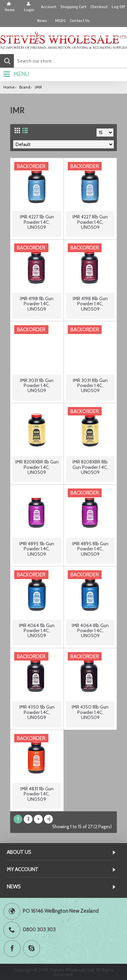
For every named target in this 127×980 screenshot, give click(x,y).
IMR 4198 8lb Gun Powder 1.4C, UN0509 (90, 304)
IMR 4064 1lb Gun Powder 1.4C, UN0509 (37, 631)
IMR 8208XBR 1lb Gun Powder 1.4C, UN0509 (37, 467)
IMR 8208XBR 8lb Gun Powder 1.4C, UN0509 (90, 467)
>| (49, 819)
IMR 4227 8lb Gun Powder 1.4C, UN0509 (90, 222)
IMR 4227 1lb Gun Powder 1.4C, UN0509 (37, 222)
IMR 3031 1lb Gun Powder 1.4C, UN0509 (37, 386)
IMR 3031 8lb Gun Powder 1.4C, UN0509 (90, 386)
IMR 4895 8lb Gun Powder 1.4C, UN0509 (90, 549)
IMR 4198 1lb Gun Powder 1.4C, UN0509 (37, 304)
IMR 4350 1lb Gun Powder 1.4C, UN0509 (37, 712)
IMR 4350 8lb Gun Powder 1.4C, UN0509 (90, 712)
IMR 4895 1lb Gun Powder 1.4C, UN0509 (37, 549)
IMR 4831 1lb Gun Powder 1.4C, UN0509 (37, 794)
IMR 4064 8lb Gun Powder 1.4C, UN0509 (90, 631)
